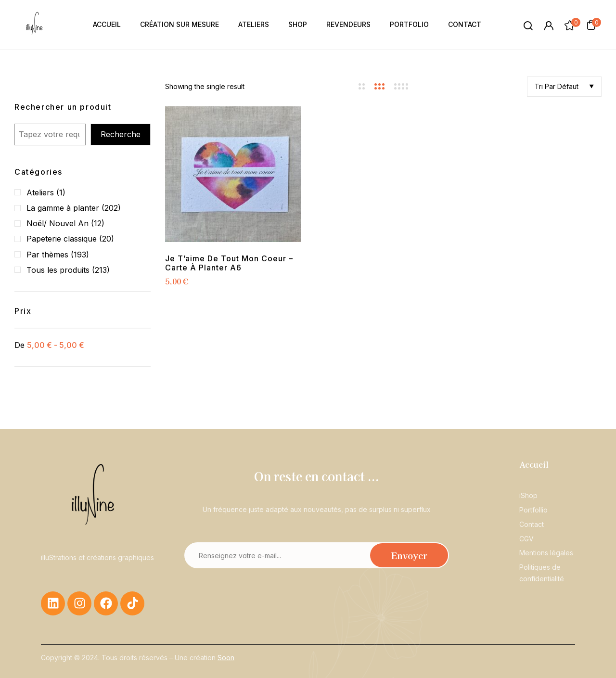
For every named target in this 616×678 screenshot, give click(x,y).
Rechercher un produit (63, 107)
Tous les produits (58, 270)
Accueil (534, 464)
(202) (111, 208)
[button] (591, 25)
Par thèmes (47, 255)
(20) (107, 239)
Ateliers (40, 192)
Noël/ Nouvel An (58, 223)
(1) (61, 192)
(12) (98, 223)
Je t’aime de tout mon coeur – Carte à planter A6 (229, 263)
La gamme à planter (63, 208)
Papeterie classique (62, 239)
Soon (226, 658)
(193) (80, 255)
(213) (101, 270)
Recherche (121, 134)
